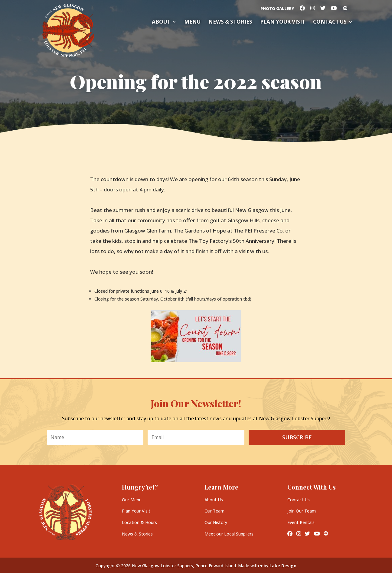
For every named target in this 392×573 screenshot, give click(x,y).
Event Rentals (301, 522)
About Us (214, 500)
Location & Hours (139, 522)
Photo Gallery (277, 9)
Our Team (214, 511)
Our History (216, 522)
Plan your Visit (283, 22)
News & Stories (230, 22)
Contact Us (330, 22)
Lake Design (283, 566)
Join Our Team (302, 511)
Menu (192, 22)
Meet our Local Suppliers (229, 534)
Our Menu (132, 500)
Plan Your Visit (136, 511)
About (161, 22)
